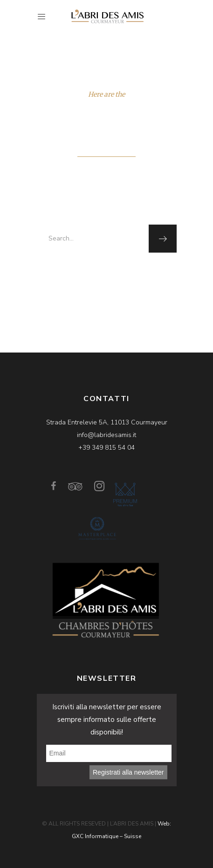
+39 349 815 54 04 (106, 448)
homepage (128, 273)
